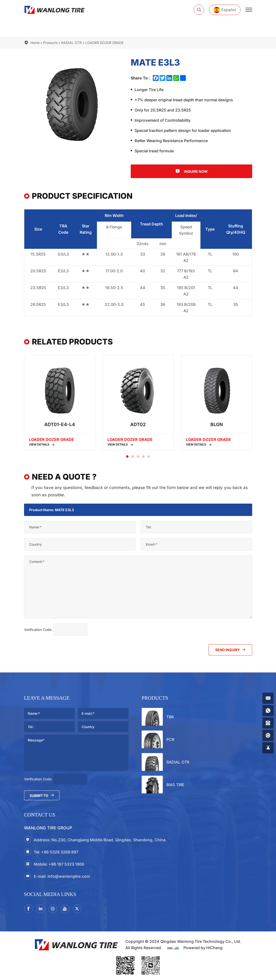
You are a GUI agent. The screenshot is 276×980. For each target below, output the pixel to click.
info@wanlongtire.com (69, 876)
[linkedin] (41, 909)
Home (35, 43)
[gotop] (268, 748)
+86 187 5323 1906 (66, 864)
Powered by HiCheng (203, 948)
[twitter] (77, 909)
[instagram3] (53, 909)
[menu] (249, 10)
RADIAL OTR (71, 43)
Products (50, 43)
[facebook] (28, 909)
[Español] (225, 10)
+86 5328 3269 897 (60, 852)
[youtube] (65, 909)
